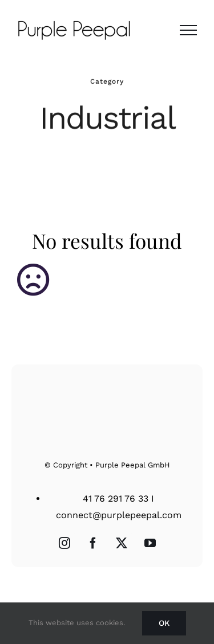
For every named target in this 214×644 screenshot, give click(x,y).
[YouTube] (150, 543)
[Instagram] (64, 543)
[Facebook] (93, 543)
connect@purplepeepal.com (119, 515)
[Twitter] (122, 543)
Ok (164, 623)
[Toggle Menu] (188, 30)
